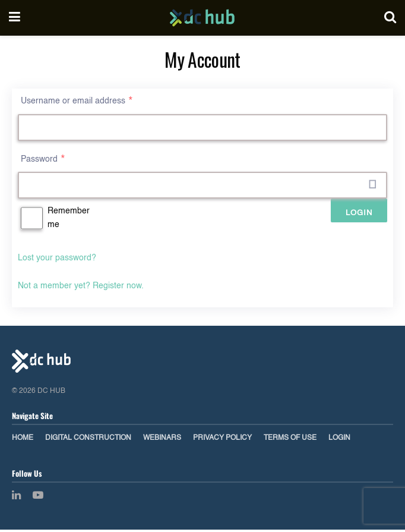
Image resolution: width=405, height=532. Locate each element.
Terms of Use (290, 440)
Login (339, 440)
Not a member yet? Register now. (81, 288)
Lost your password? (57, 260)
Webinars (162, 440)
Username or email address (77, 101)
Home (23, 440)
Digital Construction (88, 440)
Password (43, 160)
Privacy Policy (222, 440)
